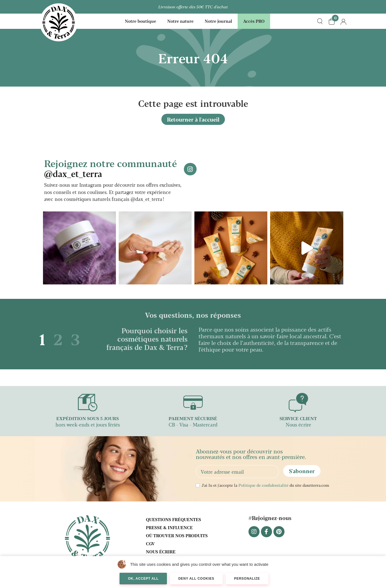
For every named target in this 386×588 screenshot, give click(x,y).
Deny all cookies (196, 579)
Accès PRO (254, 21)
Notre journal (218, 21)
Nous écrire (161, 552)
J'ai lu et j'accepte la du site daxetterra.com (265, 485)
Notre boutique (140, 21)
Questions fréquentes (173, 519)
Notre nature (180, 21)
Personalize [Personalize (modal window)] (247, 579)
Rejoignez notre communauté (111, 168)
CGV (150, 543)
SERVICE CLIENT (298, 418)
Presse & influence (169, 527)
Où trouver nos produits (177, 535)
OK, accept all (143, 579)
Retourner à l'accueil (193, 119)
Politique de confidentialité (263, 485)
